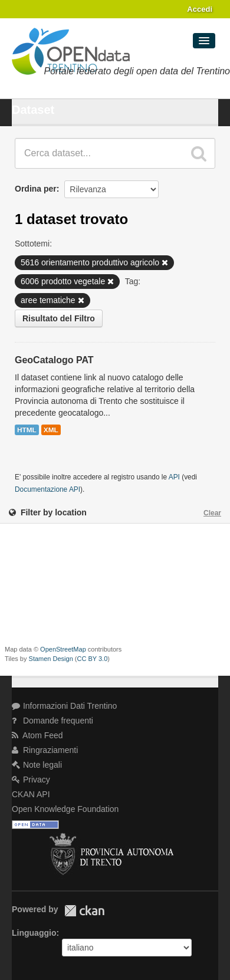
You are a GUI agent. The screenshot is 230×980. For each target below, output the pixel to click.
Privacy (31, 780)
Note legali (37, 765)
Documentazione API (47, 489)
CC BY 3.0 (93, 659)
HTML (27, 430)
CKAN (84, 911)
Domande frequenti (52, 721)
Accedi (200, 9)
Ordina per (36, 189)
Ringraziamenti (45, 750)
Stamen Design (51, 659)
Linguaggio (34, 933)
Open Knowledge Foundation (65, 809)
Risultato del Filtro (59, 318)
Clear (212, 513)
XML (51, 430)
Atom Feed (37, 735)
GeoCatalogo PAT (54, 360)
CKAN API (31, 794)
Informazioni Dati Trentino (64, 706)
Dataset (33, 110)
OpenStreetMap (63, 649)
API (174, 477)
